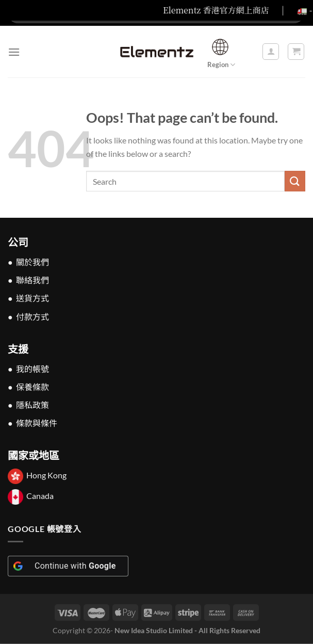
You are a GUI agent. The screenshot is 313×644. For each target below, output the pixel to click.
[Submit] (295, 181)
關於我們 (32, 262)
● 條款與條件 (32, 423)
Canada (40, 496)
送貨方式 (32, 298)
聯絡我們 (32, 280)
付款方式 (32, 317)
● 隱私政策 (28, 405)
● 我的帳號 (28, 369)
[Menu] (14, 52)
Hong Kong (46, 476)
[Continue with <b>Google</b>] (68, 566)
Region (221, 52)
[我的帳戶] (271, 52)
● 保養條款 (28, 387)
